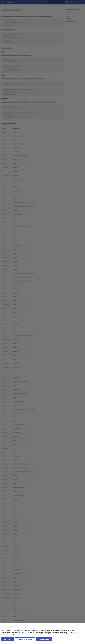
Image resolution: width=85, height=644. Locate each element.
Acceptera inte (44, 639)
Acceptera (8, 639)
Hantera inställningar (25, 639)
